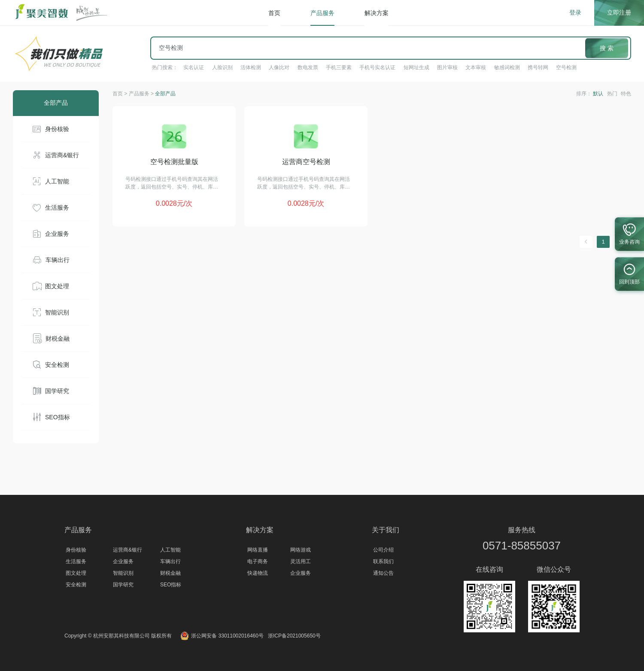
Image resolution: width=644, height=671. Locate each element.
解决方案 (377, 13)
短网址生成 (417, 67)
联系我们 (383, 561)
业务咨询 (629, 232)
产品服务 (322, 13)
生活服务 (50, 207)
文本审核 (476, 67)
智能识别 (50, 312)
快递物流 (258, 573)
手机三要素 (339, 67)
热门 (613, 94)
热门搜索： (165, 67)
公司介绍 (383, 550)
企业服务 (50, 234)
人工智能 (50, 181)
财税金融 (50, 339)
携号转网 (539, 67)
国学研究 (50, 391)
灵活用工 (301, 561)
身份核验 (50, 129)
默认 (599, 94)
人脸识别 (223, 67)
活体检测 (251, 67)
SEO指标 (50, 417)
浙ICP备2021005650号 (294, 636)
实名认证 (194, 67)
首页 (274, 13)
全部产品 (165, 94)
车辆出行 (50, 260)
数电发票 (308, 67)
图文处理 (50, 286)
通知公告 (383, 573)
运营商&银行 (55, 155)
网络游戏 (301, 550)
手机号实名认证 (378, 67)
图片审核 (448, 67)
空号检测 (566, 67)
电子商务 (258, 561)
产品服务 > (142, 94)
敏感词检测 (508, 67)
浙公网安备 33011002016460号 (222, 636)
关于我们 (386, 530)
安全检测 (50, 365)
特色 (626, 94)
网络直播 (258, 550)
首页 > (121, 94)
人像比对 (280, 67)
